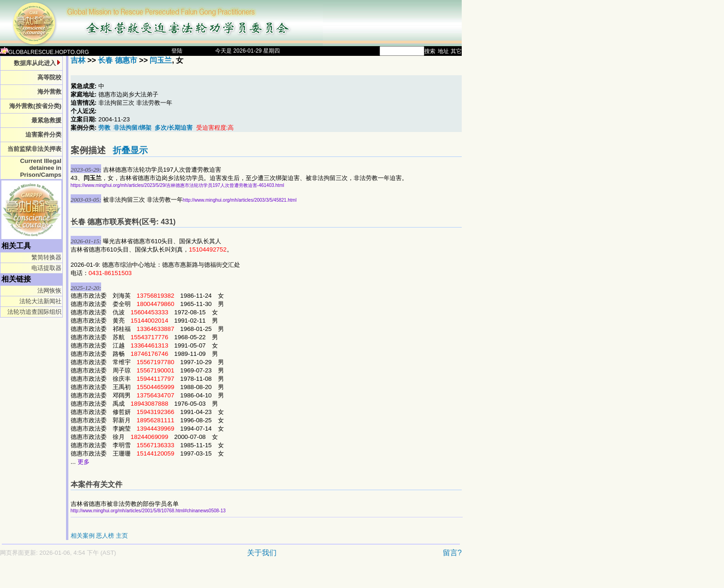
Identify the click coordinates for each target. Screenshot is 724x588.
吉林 (78, 60)
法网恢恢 (49, 291)
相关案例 (83, 536)
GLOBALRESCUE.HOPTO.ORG (45, 52)
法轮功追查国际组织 (34, 312)
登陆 (177, 51)
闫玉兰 (161, 60)
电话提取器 (46, 268)
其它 (456, 51)
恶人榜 (105, 536)
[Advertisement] (199, 577)
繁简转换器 (46, 257)
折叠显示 (130, 150)
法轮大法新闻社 (40, 301)
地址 (443, 51)
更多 (84, 462)
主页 (122, 536)
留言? (452, 553)
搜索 (430, 51)
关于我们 (262, 553)
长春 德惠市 (117, 60)
